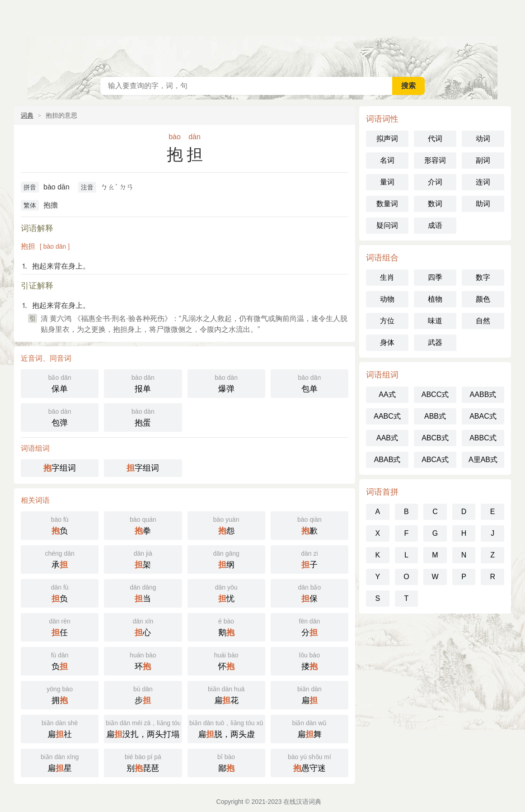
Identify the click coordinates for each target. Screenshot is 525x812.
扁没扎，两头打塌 (144, 728)
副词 (483, 160)
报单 (143, 383)
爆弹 (226, 383)
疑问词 (387, 225)
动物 (387, 299)
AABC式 (387, 416)
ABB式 (435, 416)
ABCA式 (435, 460)
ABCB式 (435, 438)
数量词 (387, 204)
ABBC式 (483, 438)
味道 (435, 321)
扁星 (60, 762)
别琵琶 (143, 762)
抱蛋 (143, 417)
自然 (483, 321)
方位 (387, 321)
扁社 (60, 728)
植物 (435, 299)
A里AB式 (483, 460)
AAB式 (387, 438)
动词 (483, 139)
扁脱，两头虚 (226, 728)
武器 (435, 342)
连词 (483, 182)
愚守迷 (309, 762)
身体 (387, 342)
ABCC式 (435, 394)
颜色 (483, 299)
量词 (387, 182)
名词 (387, 160)
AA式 (387, 394)
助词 (483, 204)
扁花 (226, 694)
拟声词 (387, 139)
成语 (435, 225)
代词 (435, 139)
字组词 (60, 468)
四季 (435, 277)
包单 (309, 383)
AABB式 (483, 394)
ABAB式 (387, 460)
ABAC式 (483, 416)
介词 (435, 182)
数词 (435, 204)
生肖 (387, 277)
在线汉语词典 (262, 36)
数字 (483, 277)
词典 (27, 115)
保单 (60, 383)
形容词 (435, 160)
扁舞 (309, 728)
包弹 (60, 417)
